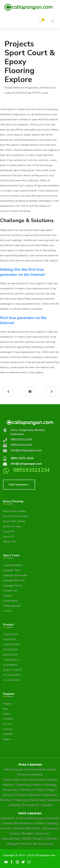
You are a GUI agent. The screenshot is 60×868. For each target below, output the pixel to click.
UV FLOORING (12, 680)
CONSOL (8, 719)
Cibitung (25, 790)
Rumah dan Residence (18, 823)
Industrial (7, 818)
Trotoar (7, 611)
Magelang (21, 800)
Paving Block (10, 601)
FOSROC (8, 734)
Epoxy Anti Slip (12, 526)
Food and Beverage (30, 818)
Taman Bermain (12, 606)
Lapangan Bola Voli (14, 580)
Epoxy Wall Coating (14, 521)
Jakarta (8, 785)
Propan (7, 704)
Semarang (38, 800)
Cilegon (20, 795)
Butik (26, 839)
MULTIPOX (10, 640)
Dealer (15, 834)
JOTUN (7, 724)
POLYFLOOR (10, 634)
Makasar (6, 800)
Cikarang (50, 785)
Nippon (7, 739)
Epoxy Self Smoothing (16, 516)
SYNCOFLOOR (11, 645)
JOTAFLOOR (10, 650)
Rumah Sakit (23, 828)
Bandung (50, 795)
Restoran (42, 834)
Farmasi (6, 828)
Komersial (53, 818)
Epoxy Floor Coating (14, 511)
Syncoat (8, 729)
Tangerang (23, 785)
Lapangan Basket (13, 565)
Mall (37, 828)
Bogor (51, 790)
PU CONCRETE (12, 675)
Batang (15, 805)
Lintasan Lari (10, 591)
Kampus (38, 839)
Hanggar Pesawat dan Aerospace (30, 844)
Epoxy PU (9, 531)
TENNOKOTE (11, 660)
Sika (5, 709)
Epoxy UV (9, 537)
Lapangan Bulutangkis (15, 575)
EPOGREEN (10, 665)
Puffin (6, 714)
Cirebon (39, 790)
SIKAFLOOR (10, 655)
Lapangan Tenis (12, 570)
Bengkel (28, 834)
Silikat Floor (10, 542)
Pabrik (40, 823)
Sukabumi (35, 795)
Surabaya (53, 800)
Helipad (7, 596)
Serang (7, 795)
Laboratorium (11, 839)
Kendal (47, 805)
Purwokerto (31, 805)
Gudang (52, 823)
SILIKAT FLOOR (12, 670)
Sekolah (51, 839)
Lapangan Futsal (12, 585)
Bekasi (37, 785)
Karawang (10, 790)
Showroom (50, 828)
